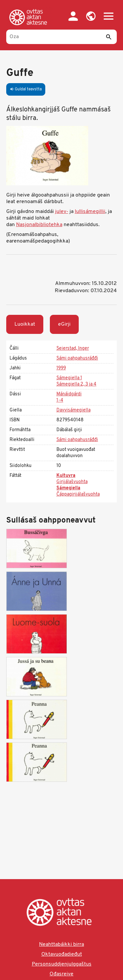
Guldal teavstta (26, 89)
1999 (61, 368)
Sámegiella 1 (69, 378)
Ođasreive (61, 974)
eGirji (64, 324)
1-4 (60, 400)
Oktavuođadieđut (62, 954)
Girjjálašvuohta (72, 482)
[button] (91, 16)
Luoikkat (25, 324)
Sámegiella (68, 488)
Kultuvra (66, 476)
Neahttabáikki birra (61, 945)
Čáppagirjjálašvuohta (78, 494)
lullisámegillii (90, 212)
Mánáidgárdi (69, 394)
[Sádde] (109, 37)
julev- (62, 212)
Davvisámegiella (73, 410)
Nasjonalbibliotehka (39, 225)
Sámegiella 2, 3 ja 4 (76, 384)
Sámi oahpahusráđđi (77, 358)
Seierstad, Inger (73, 349)
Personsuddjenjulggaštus (62, 964)
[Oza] (62, 37)
